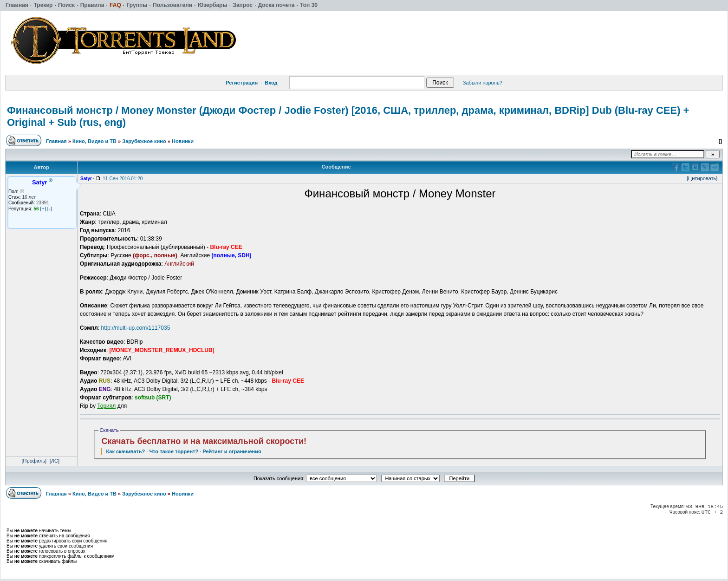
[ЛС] (55, 461)
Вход (271, 83)
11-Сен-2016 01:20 (123, 179)
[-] (50, 209)
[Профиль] (34, 461)
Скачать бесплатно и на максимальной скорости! (204, 441)
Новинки (183, 141)
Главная (56, 141)
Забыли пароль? (483, 83)
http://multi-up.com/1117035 (136, 328)
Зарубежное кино (144, 141)
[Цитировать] (702, 178)
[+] (43, 209)
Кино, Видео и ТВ (94, 141)
